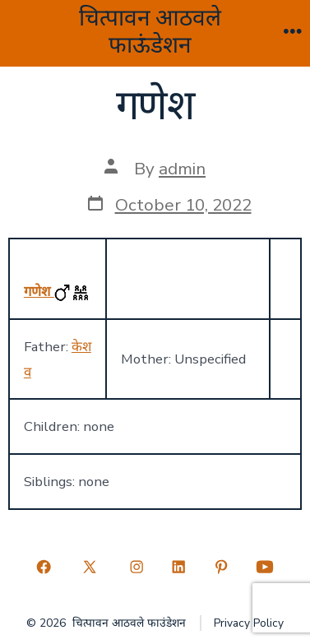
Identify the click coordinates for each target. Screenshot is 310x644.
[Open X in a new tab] (90, 567)
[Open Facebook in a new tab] (44, 567)
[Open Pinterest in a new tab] (221, 567)
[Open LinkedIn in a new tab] (179, 567)
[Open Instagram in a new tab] (136, 567)
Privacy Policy (249, 623)
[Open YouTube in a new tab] (265, 567)
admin (182, 169)
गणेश (39, 292)
